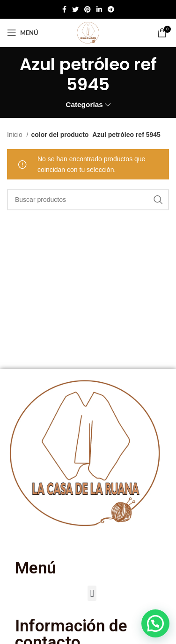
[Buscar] (88, 200)
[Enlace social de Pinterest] (88, 9)
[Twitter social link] (75, 9)
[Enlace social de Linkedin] (99, 9)
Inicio (16, 135)
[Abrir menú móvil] (23, 33)
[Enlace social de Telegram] (111, 9)
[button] (92, 593)
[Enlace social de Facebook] (64, 9)
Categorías (84, 104)
